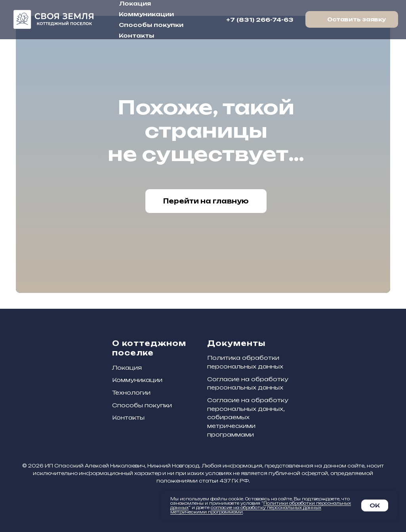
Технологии (131, 392)
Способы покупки (151, 25)
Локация (135, 3)
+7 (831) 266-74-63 (260, 20)
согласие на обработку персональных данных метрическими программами (246, 510)
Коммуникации (146, 14)
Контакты (136, 35)
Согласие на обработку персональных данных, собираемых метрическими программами (248, 417)
